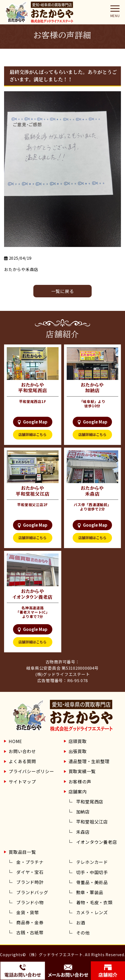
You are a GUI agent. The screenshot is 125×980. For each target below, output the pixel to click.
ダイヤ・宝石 (30, 872)
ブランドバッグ (32, 892)
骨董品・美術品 (92, 882)
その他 (83, 933)
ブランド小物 (30, 902)
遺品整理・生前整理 (89, 761)
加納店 (83, 812)
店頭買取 (78, 741)
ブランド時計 (30, 882)
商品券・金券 (30, 922)
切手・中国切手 (92, 872)
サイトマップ (22, 782)
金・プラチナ (30, 862)
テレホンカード (92, 862)
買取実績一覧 (82, 771)
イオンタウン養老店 (97, 842)
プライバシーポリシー (31, 771)
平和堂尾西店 (90, 802)
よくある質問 (22, 761)
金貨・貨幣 (28, 912)
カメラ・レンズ (92, 912)
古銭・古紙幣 (30, 932)
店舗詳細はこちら (33, 434)
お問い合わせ (22, 751)
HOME (15, 741)
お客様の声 (80, 782)
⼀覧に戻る (63, 291)
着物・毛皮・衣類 (94, 902)
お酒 (81, 923)
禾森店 (83, 832)
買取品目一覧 (22, 852)
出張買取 (78, 751)
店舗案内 (78, 792)
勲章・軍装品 (90, 892)
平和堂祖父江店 (92, 822)
